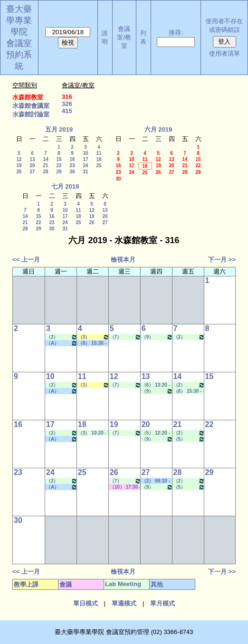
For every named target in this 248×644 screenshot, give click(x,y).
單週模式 (124, 603)
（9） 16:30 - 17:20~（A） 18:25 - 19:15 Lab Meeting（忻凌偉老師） (157, 337)
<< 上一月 (26, 260)
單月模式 (162, 603)
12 (19, 159)
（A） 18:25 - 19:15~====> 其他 (62, 343)
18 (99, 159)
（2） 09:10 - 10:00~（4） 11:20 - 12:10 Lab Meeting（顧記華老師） (189, 337)
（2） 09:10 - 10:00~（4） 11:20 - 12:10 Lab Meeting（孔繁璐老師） (62, 337)
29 (59, 172)
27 (32, 172)
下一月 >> (222, 260)
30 (72, 172)
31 (85, 172)
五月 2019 (59, 129)
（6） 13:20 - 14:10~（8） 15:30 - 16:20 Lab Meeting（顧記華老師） (156, 385)
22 (59, 166)
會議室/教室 (124, 37)
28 (45, 172)
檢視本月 (123, 260)
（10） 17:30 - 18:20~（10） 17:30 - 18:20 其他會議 (125, 487)
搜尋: (176, 33)
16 (72, 159)
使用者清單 (224, 53)
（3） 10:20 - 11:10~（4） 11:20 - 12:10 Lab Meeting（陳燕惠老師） (92, 433)
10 (85, 153)
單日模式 (86, 603)
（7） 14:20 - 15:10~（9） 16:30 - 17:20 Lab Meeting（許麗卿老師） (125, 337)
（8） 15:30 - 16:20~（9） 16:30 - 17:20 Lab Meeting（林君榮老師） (188, 391)
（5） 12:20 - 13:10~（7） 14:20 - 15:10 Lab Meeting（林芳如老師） (189, 439)
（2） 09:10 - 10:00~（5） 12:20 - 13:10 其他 (156, 481)
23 (72, 166)
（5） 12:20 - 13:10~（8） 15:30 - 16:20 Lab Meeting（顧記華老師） (156, 433)
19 (19, 166)
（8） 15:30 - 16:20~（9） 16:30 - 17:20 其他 (92, 343)
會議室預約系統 (19, 55)
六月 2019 (158, 129)
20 (32, 166)
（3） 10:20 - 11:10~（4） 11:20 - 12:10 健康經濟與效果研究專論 (94, 337)
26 (19, 172)
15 (59, 159)
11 (99, 153)
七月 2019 (65, 186)
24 (85, 166)
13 (32, 159)
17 (85, 159)
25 (99, 166)
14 (45, 159)
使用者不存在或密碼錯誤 (224, 25)
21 (45, 166)
